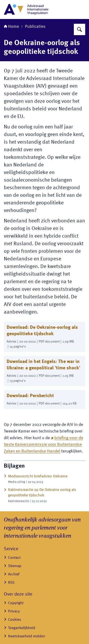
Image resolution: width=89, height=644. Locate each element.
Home (11, 27)
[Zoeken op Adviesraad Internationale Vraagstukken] (80, 29)
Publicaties (35, 27)
